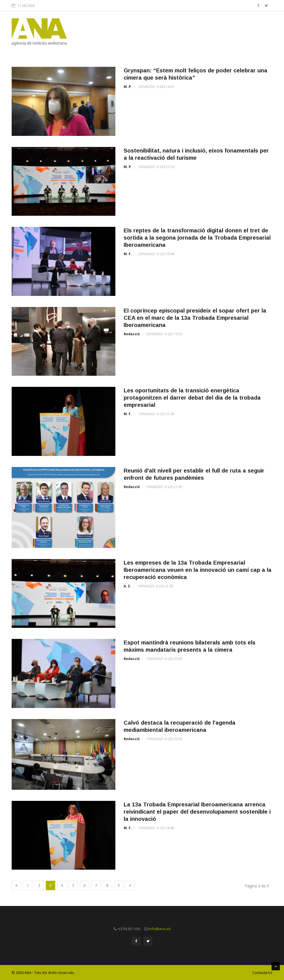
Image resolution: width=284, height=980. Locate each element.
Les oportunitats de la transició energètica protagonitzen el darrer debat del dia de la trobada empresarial (192, 398)
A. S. (127, 586)
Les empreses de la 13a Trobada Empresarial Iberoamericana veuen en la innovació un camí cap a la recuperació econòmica (198, 570)
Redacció (132, 334)
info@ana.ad (160, 929)
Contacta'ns (262, 973)
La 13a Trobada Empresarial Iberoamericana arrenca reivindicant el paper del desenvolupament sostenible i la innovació (197, 812)
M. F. (128, 254)
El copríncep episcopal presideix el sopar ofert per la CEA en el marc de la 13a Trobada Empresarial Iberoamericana (195, 318)
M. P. (128, 87)
